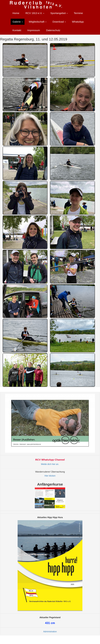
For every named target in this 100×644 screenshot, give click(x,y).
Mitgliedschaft (38, 22)
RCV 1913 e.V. (35, 13)
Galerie (18, 22)
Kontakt (17, 30)
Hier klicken (50, 476)
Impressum (34, 30)
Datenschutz (53, 30)
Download (59, 22)
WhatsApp (78, 22)
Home (16, 13)
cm (50, 623)
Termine (78, 13)
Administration (50, 632)
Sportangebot (59, 13)
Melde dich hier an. (50, 464)
